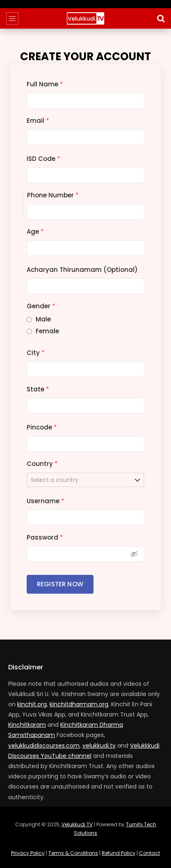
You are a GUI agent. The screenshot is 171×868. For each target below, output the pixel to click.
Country (42, 464)
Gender (41, 306)
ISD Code (43, 159)
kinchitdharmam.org (79, 704)
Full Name (45, 84)
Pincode (42, 427)
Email (38, 121)
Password (45, 537)
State (38, 389)
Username (46, 501)
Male (43, 319)
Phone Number (53, 195)
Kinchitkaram (27, 725)
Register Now (60, 584)
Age (35, 232)
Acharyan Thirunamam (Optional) (82, 270)
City (36, 353)
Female (47, 331)
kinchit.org (32, 704)
